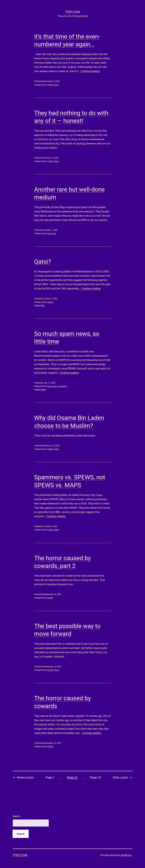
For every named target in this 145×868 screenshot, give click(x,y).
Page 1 (50, 778)
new (50, 233)
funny (56, 85)
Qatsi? (43, 262)
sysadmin (63, 386)
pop (54, 233)
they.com (72, 12)
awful (50, 85)
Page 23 (96, 778)
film (43, 306)
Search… (17, 816)
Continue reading (90, 71)
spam (55, 386)
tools (43, 390)
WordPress (126, 855)
